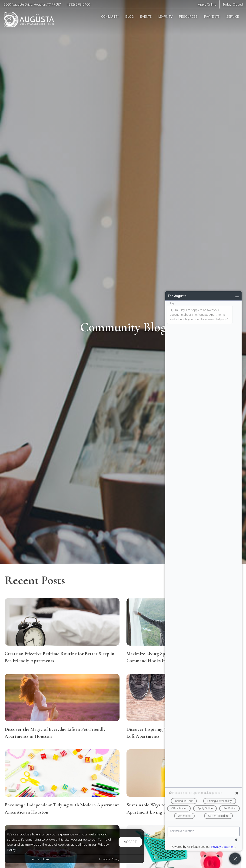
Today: (233, 4)
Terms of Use (40, 859)
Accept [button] (130, 842)
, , (32, 4)
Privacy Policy (109, 859)
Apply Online (207, 4)
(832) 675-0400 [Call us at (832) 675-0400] (79, 4)
